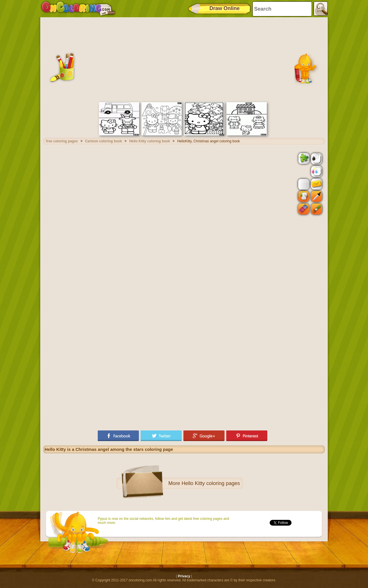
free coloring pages (62, 141)
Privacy (184, 576)
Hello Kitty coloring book (149, 141)
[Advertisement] (184, 59)
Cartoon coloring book (104, 141)
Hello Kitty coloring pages (211, 483)
